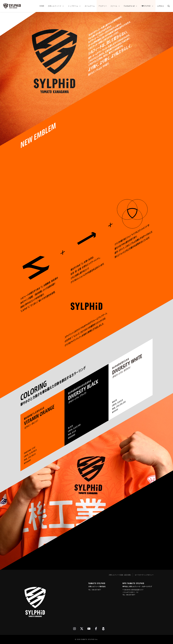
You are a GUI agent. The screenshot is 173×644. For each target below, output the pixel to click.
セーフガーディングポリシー (144, 575)
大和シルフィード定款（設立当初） (120, 575)
